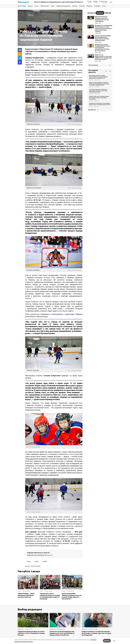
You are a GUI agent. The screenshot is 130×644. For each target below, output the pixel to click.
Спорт (104, 6)
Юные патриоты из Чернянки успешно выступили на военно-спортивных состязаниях (99, 98)
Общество (89, 6)
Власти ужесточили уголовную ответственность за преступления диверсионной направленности (98, 77)
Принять (107, 641)
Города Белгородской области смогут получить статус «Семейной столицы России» (31, 633)
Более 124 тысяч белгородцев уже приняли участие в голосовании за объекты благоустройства (62, 633)
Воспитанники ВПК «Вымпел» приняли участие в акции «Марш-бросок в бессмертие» (72, 596)
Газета (53, 6)
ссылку (49, 555)
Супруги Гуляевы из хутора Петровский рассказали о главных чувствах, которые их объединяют (96, 633)
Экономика (97, 6)
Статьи (37, 6)
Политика (82, 6)
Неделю (100, 13)
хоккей (28, 561)
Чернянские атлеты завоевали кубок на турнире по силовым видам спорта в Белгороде (50, 596)
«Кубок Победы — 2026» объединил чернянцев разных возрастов (26, 595)
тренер (36, 561)
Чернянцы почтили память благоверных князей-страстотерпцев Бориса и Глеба (100, 104)
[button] (106, 71)
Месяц (108, 13)
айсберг (45, 561)
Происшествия (45, 6)
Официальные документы (63, 6)
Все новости (92, 110)
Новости (30, 6)
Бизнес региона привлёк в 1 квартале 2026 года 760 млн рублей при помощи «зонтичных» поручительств (99, 84)
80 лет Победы (22, 6)
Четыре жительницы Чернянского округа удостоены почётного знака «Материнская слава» (98, 91)
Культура (75, 6)
